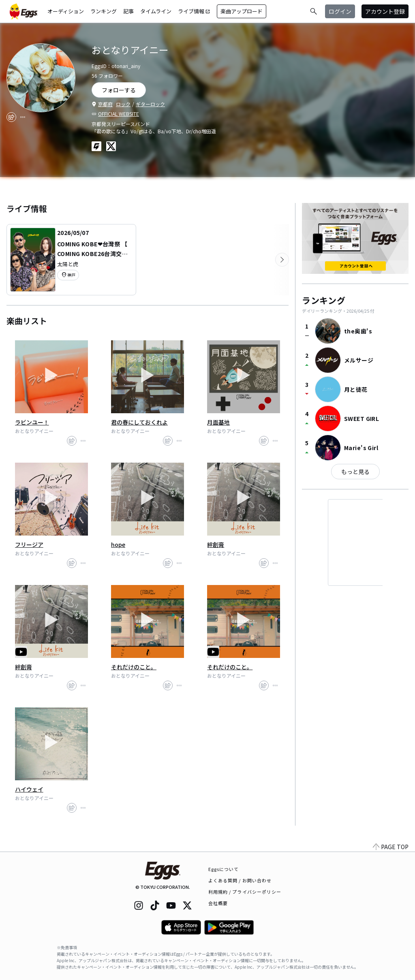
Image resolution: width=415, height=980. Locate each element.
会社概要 (218, 903)
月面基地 (218, 422)
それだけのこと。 (134, 667)
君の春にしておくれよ (139, 422)
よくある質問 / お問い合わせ (240, 880)
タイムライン (156, 11)
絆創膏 (216, 544)
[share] (11, 117)
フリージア (29, 544)
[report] (23, 117)
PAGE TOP (391, 847)
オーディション (66, 11)
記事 (128, 11)
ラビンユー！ (32, 422)
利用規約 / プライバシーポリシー (245, 892)
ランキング (104, 11)
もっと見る (355, 472)
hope (118, 544)
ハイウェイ (29, 789)
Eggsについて (224, 869)
